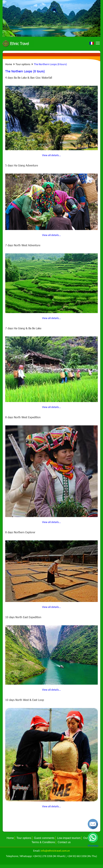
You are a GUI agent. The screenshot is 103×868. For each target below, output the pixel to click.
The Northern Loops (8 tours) (49, 64)
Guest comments (44, 838)
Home (9, 64)
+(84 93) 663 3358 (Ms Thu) (82, 856)
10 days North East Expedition (23, 617)
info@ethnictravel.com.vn (55, 851)
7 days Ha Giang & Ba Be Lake (23, 328)
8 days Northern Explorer (20, 532)
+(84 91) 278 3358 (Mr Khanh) (49, 856)
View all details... (51, 155)
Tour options (22, 64)
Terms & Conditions (43, 842)
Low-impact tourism (69, 838)
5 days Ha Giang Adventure (22, 165)
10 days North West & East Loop (25, 700)
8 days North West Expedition (23, 417)
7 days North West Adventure (23, 245)
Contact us (64, 842)
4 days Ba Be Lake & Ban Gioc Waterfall (29, 78)
